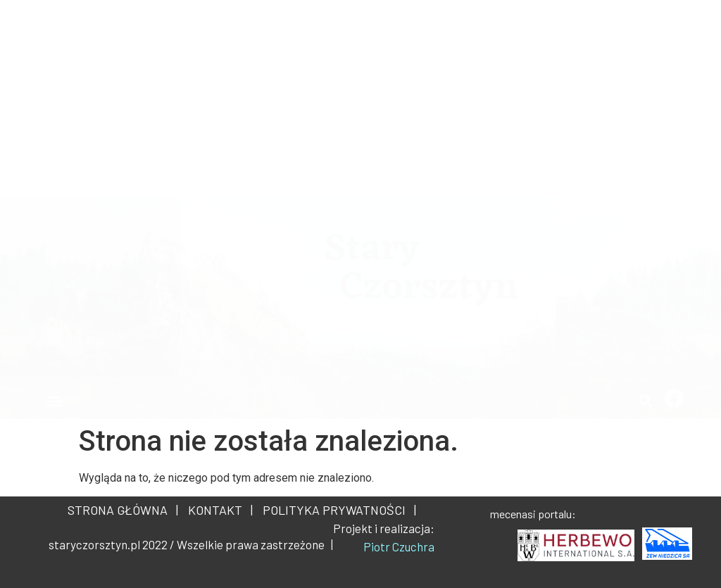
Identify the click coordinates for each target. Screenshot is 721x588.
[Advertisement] (360, 99)
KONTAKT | (218, 510)
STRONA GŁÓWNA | (123, 510)
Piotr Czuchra (399, 546)
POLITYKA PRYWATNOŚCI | (337, 510)
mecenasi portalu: (533, 514)
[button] (54, 400)
